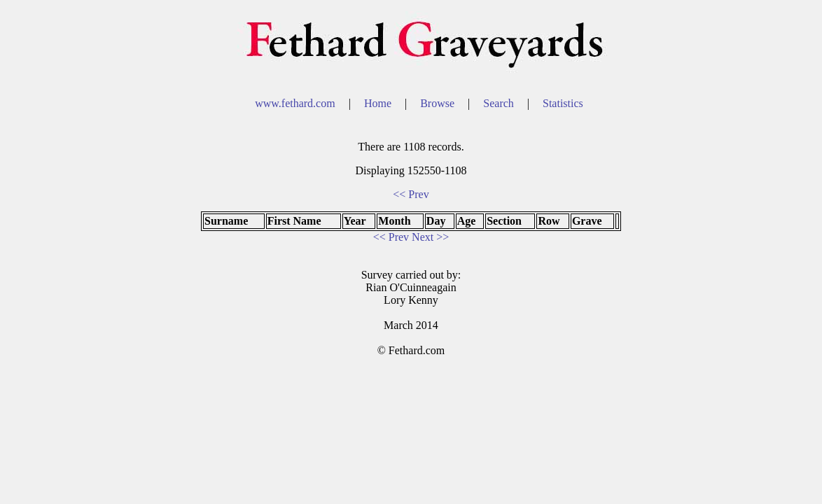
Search (500, 103)
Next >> (430, 237)
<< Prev (411, 194)
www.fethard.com (296, 103)
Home (379, 103)
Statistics (563, 103)
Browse (439, 103)
